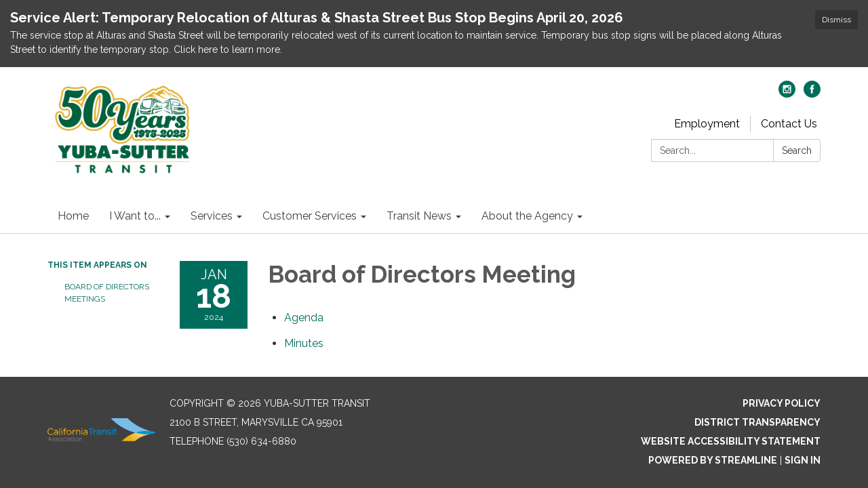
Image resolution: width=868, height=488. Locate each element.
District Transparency (757, 422)
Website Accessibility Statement (731, 441)
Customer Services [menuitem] (310, 216)
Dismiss (836, 20)
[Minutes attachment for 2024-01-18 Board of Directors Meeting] (304, 343)
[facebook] (812, 94)
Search (797, 150)
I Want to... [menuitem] (135, 216)
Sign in (803, 460)
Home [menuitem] (73, 216)
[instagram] (787, 94)
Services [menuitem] (212, 216)
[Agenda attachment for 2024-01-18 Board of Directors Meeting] (304, 318)
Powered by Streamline (713, 460)
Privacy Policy (782, 403)
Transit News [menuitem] (419, 216)
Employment (707, 124)
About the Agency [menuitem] (527, 216)
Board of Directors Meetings (107, 293)
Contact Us (789, 124)
